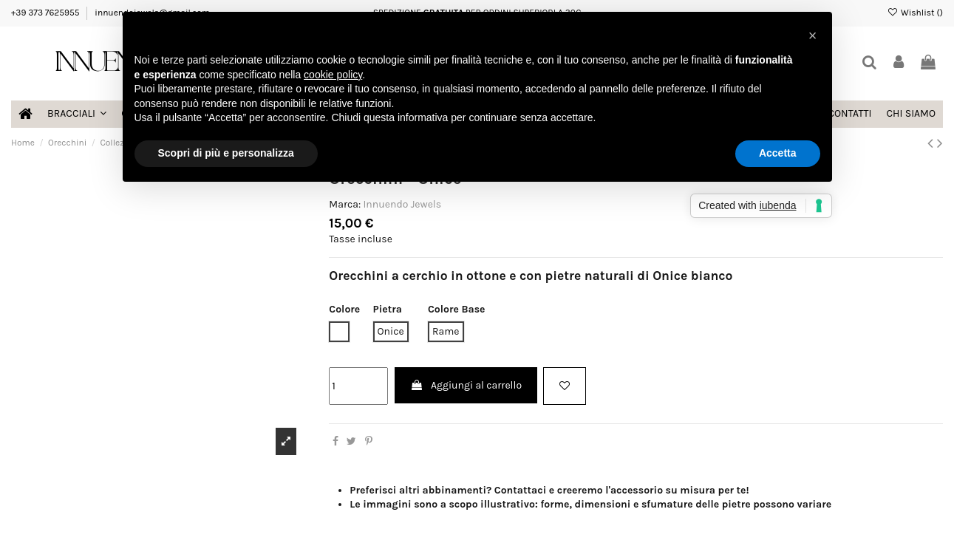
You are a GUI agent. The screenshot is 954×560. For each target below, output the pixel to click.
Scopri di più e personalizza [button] (226, 153)
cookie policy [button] (333, 75)
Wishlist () (915, 13)
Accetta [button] (778, 153)
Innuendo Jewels (402, 204)
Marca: (345, 204)
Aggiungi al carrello (466, 385)
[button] (813, 35)
